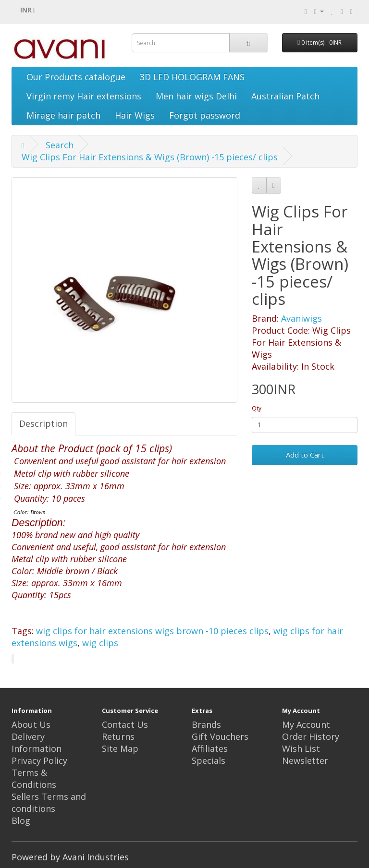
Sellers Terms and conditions (49, 802)
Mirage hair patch (63, 115)
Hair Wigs (135, 115)
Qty (257, 408)
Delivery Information (37, 742)
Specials (209, 760)
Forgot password (205, 115)
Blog (21, 820)
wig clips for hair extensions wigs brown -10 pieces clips (152, 631)
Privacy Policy (39, 760)
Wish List (301, 748)
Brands (206, 724)
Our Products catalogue (76, 77)
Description (43, 423)
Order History (311, 736)
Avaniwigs (301, 318)
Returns (118, 736)
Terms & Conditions (34, 778)
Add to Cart (305, 455)
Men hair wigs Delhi (196, 96)
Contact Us (125, 724)
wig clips (100, 643)
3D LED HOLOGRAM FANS (192, 77)
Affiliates (210, 748)
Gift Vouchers (220, 736)
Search (60, 145)
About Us (31, 724)
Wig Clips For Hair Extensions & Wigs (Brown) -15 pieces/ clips (150, 157)
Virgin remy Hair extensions (84, 96)
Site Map (120, 748)
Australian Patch (285, 96)
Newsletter (305, 760)
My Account (306, 724)
